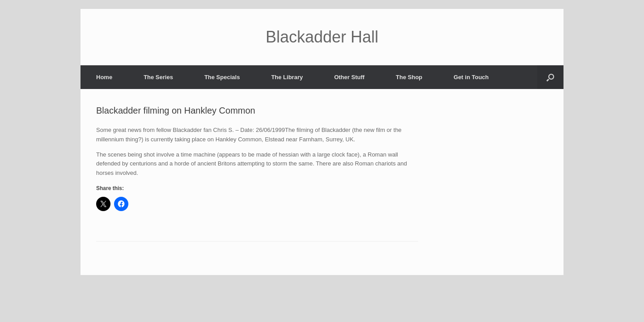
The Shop (409, 77)
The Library (287, 77)
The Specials (222, 77)
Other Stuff (349, 77)
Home (104, 77)
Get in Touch (471, 77)
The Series (158, 77)
